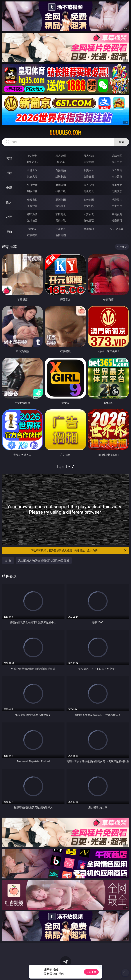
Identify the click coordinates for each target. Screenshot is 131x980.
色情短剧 (61, 235)
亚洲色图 (61, 200)
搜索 (122, 142)
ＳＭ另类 (117, 176)
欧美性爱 (117, 185)
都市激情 (32, 214)
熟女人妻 (32, 176)
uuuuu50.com (65, 133)
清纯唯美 (61, 206)
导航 (9, 232)
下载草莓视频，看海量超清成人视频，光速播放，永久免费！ (79, 550)
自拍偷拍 (61, 170)
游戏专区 (117, 156)
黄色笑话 (89, 220)
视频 (9, 173)
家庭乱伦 (61, 214)
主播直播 (89, 176)
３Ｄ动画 (117, 170)
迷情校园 (32, 220)
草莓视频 (89, 229)
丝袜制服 (61, 176)
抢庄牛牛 (117, 162)
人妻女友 (89, 214)
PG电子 (32, 156)
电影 (9, 188)
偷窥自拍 (32, 200)
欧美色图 (89, 200)
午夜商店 (61, 229)
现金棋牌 (89, 162)
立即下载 (91, 972)
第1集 (8, 560)
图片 (9, 202)
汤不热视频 (117, 229)
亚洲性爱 (32, 185)
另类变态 (117, 191)
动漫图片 (117, 200)
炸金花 (61, 162)
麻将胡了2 (32, 162)
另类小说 (61, 220)
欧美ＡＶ (89, 170)
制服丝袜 (32, 191)
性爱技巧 (117, 220)
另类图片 (117, 206)
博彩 (9, 158)
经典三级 (61, 191)
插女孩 (32, 229)
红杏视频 (32, 235)
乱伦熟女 (89, 191)
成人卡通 (89, 185)
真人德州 (61, 156)
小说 (9, 217)
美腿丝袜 (32, 206)
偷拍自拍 (61, 185)
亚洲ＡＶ (32, 170)
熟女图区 (89, 206)
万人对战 (89, 156)
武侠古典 (117, 214)
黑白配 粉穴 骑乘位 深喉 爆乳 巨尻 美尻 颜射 (44, 560)
